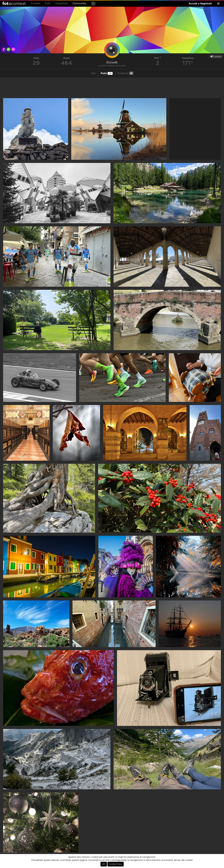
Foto (48, 3)
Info (93, 73)
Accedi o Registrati (200, 3)
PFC (157, 58)
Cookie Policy (116, 864)
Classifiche (62, 3)
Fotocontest (14, 3)
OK (104, 864)
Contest (36, 3)
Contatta (216, 56)
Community (79, 3)
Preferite (125, 73)
